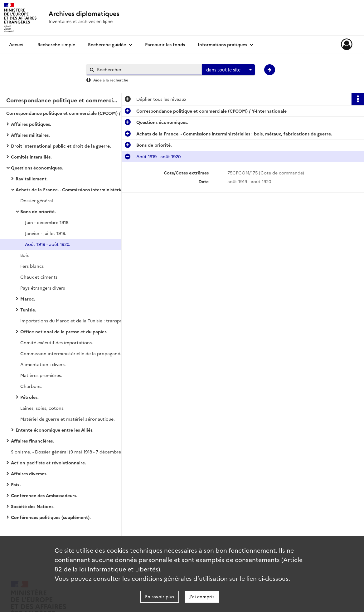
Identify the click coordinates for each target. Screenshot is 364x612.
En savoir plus (160, 596)
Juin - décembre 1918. (47, 222)
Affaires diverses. (29, 473)
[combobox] (228, 70)
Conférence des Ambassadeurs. (44, 495)
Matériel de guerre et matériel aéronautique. (68, 419)
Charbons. (31, 386)
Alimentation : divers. (43, 364)
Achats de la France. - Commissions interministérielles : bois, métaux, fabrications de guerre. (78, 189)
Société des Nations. (33, 506)
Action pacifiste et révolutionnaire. (49, 463)
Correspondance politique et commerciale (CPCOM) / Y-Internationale (69, 113)
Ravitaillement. (32, 179)
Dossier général (37, 200)
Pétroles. (29, 397)
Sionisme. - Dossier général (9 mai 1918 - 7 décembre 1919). (72, 452)
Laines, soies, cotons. (42, 408)
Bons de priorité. (38, 211)
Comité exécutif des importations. (57, 342)
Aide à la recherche (111, 80)
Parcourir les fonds (165, 44)
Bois (24, 255)
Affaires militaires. (30, 135)
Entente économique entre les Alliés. (55, 430)
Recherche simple (56, 44)
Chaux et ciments (39, 277)
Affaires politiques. (31, 124)
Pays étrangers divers (43, 288)
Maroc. (28, 299)
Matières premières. (41, 375)
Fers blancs (32, 266)
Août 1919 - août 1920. (48, 244)
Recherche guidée (107, 44)
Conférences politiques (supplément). (51, 517)
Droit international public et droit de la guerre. (61, 146)
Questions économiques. (37, 168)
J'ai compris (202, 596)
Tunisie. (28, 310)
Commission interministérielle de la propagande (72, 353)
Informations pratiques (222, 44)
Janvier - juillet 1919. (46, 233)
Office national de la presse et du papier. (64, 331)
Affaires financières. (32, 441)
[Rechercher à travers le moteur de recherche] (147, 69)
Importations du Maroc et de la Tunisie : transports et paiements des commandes (83, 321)
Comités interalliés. (31, 157)
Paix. (16, 484)
